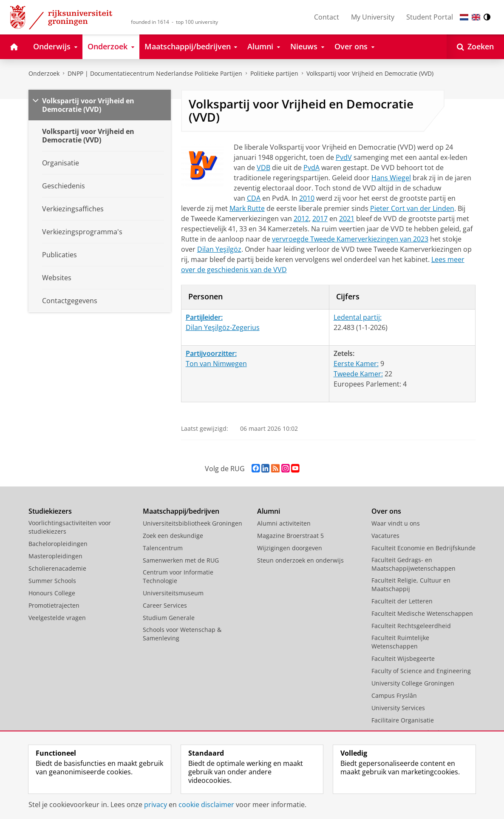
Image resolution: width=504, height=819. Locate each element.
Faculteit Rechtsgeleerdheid (411, 626)
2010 (307, 198)
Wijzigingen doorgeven (290, 548)
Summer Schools (52, 581)
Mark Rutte (247, 208)
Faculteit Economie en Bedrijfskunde (423, 548)
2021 (347, 219)
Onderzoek (44, 73)
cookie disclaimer (206, 805)
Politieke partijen (274, 73)
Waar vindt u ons (396, 523)
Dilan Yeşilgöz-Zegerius (223, 327)
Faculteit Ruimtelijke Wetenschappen (400, 642)
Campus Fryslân (394, 695)
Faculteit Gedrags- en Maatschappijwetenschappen (413, 564)
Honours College (52, 593)
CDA (254, 198)
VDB (263, 168)
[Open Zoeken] (475, 47)
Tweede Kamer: (358, 374)
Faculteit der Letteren (402, 601)
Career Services (165, 605)
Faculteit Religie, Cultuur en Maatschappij (411, 584)
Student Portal (430, 17)
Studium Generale (169, 618)
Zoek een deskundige (173, 536)
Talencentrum (163, 548)
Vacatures (385, 536)
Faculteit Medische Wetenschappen (422, 613)
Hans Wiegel (391, 178)
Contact (327, 17)
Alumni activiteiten (284, 523)
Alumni (269, 511)
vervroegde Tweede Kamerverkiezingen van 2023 (350, 239)
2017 (320, 219)
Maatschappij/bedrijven (181, 511)
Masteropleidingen (55, 556)
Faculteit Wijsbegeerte (403, 658)
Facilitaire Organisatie (403, 720)
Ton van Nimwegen (216, 364)
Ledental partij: (358, 317)
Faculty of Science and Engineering (421, 671)
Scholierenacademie (57, 568)
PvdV (344, 157)
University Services (398, 708)
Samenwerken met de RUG (181, 560)
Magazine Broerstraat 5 (290, 536)
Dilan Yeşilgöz (219, 249)
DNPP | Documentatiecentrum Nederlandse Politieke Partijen (155, 73)
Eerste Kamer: (356, 364)
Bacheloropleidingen (58, 544)
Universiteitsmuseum (173, 593)
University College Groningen (413, 683)
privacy (156, 805)
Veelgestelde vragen (57, 618)
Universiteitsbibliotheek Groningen (193, 523)
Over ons (386, 511)
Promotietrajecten (54, 605)
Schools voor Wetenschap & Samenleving (182, 634)
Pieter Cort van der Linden (412, 208)
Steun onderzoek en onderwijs (300, 560)
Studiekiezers (50, 511)
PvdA (311, 168)
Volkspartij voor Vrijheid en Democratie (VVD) (370, 73)
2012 (301, 219)
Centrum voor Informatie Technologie (178, 576)
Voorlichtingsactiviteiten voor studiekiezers (70, 527)
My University (373, 17)
